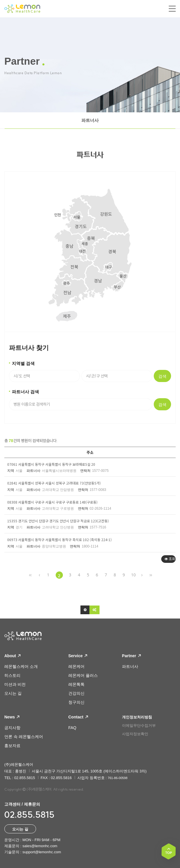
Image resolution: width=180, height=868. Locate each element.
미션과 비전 (15, 684)
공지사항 (12, 728)
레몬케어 (76, 666)
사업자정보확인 (135, 734)
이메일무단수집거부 (139, 725)
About (12, 656)
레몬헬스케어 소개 (21, 666)
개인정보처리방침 (137, 717)
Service (78, 656)
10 (134, 575)
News (12, 717)
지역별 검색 (23, 363)
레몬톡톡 (76, 684)
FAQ (72, 728)
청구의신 (76, 702)
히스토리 (12, 675)
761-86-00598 (118, 778)
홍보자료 (12, 746)
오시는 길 (13, 693)
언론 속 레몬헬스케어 (24, 737)
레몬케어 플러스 (83, 675)
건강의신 (76, 693)
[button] (85, 610)
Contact (78, 717)
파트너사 (90, 120)
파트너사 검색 (25, 392)
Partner (131, 656)
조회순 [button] (170, 559)
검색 (162, 376)
